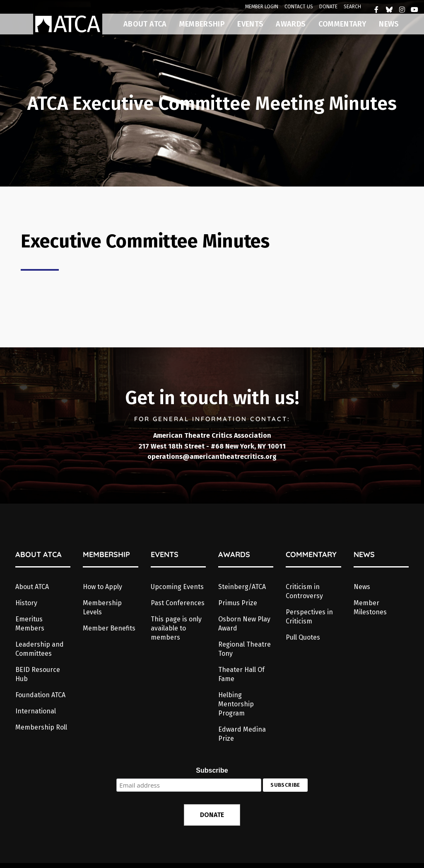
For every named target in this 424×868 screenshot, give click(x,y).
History (26, 603)
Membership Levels (102, 607)
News (362, 587)
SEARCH (352, 7)
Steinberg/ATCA (242, 587)
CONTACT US (299, 7)
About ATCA (32, 587)
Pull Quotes (303, 637)
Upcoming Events (177, 587)
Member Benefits (109, 628)
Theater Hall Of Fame (241, 674)
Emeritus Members (30, 624)
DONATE (328, 7)
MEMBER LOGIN (262, 7)
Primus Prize (238, 603)
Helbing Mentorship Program (236, 704)
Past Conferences (178, 603)
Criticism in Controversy (304, 591)
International (36, 711)
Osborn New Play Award (244, 624)
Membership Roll (41, 727)
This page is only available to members (176, 628)
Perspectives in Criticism (309, 617)
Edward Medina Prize (242, 734)
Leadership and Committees (40, 649)
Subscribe (212, 770)
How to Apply (102, 587)
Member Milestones (370, 607)
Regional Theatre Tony (245, 649)
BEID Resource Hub (38, 674)
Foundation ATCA (40, 695)
